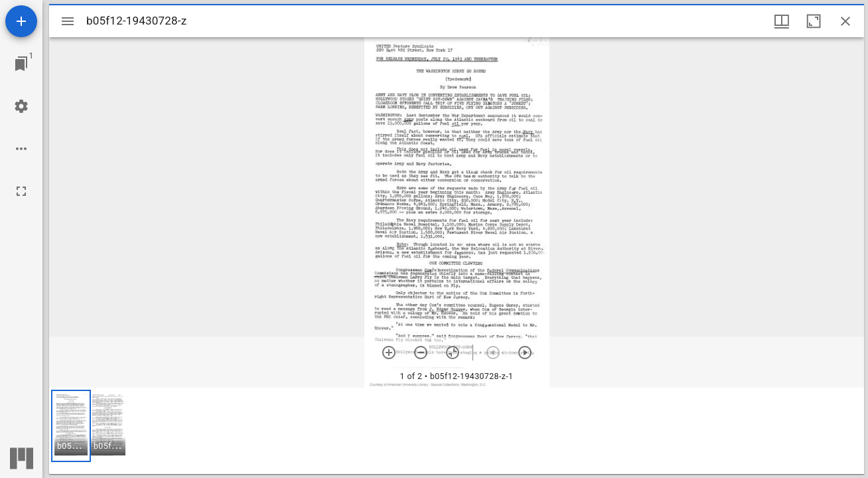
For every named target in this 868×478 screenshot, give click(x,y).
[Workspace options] (21, 149)
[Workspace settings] (21, 106)
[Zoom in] (389, 353)
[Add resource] (21, 21)
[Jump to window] (21, 64)
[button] (71, 426)
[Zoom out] (421, 353)
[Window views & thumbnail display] (782, 21)
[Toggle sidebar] (68, 21)
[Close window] (845, 21)
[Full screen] (21, 191)
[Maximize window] (814, 21)
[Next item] (525, 353)
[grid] (457, 431)
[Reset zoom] (453, 353)
